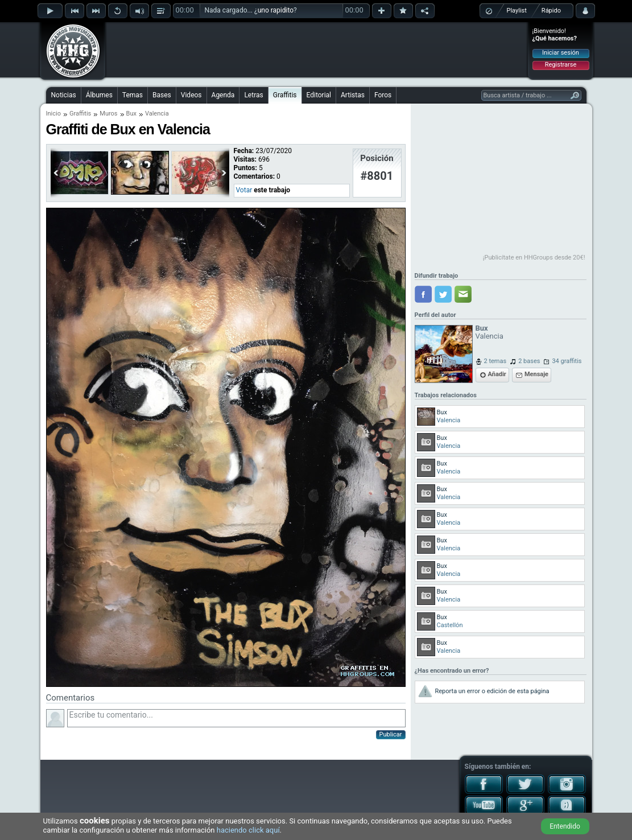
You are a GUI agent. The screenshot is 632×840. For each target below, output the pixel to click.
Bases (162, 95)
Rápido (551, 11)
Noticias (64, 95)
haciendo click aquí (248, 830)
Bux (131, 114)
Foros (383, 95)
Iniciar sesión (561, 53)
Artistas (353, 95)
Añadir (497, 374)
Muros (108, 114)
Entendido (565, 826)
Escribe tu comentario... (236, 718)
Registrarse (561, 65)
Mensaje (536, 374)
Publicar (391, 734)
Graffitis (285, 95)
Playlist (517, 11)
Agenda (223, 95)
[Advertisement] (317, 50)
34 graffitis (567, 361)
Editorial (319, 95)
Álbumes (99, 95)
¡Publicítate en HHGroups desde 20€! (534, 258)
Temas (133, 95)
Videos (191, 95)
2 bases (529, 361)
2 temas (495, 361)
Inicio (53, 114)
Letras (253, 95)
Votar (244, 190)
